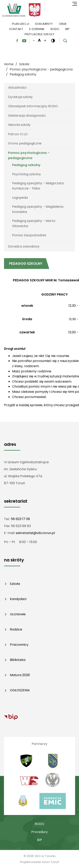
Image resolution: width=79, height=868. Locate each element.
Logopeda (20, 198)
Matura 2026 (20, 675)
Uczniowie (18, 614)
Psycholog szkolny (27, 174)
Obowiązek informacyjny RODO (33, 106)
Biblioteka (18, 660)
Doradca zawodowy (24, 246)
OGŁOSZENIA (20, 690)
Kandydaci (18, 599)
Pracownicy (19, 645)
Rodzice (16, 629)
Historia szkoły (19, 125)
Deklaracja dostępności (27, 116)
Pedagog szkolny (26, 165)
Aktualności (17, 88)
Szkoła (15, 584)
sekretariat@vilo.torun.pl (35, 533)
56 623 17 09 (20, 519)
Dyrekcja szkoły (20, 97)
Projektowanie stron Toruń (40, 862)
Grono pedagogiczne (25, 143)
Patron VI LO (18, 134)
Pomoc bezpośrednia (29, 235)
